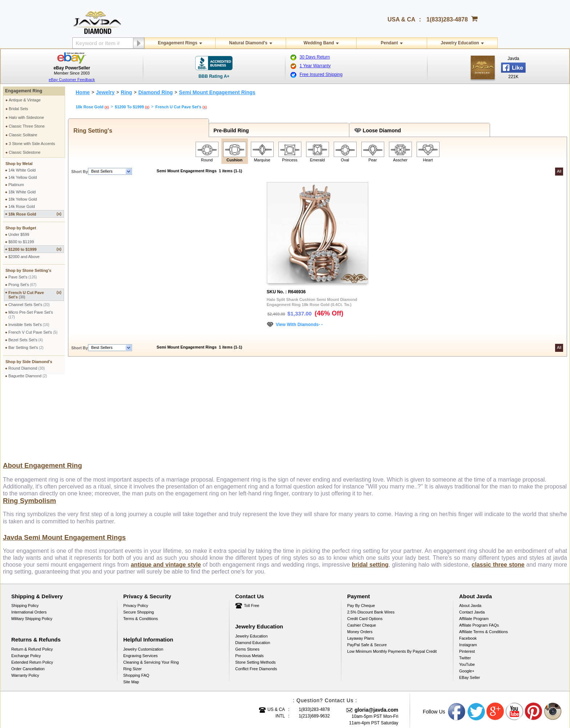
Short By (80, 172)
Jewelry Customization (143, 581)
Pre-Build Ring (230, 130)
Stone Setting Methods (255, 594)
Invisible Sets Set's (29, 325)
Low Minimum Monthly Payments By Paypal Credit (392, 583)
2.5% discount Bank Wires (371, 544)
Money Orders (360, 564)
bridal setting (370, 497)
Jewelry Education (460, 43)
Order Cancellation (28, 601)
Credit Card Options (365, 551)
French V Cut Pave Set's (33, 332)
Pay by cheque (361, 538)
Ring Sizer (133, 601)
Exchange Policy (26, 588)
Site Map (131, 614)
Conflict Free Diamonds (256, 601)
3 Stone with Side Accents (32, 144)
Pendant (389, 43)
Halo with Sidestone (26, 117)
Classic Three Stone (27, 126)
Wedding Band (319, 43)
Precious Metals (249, 588)
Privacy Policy (136, 538)
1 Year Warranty (315, 66)
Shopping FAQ (136, 607)
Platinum (16, 185)
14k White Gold (22, 170)
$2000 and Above (24, 257)
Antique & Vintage (25, 100)
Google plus (495, 644)
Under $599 (19, 234)
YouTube (467, 596)
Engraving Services (141, 588)
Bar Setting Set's (26, 347)
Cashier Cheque (362, 557)
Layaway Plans (361, 570)
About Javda (470, 538)
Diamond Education (253, 575)
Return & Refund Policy (32, 581)
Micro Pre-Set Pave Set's (31, 315)
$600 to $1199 (21, 242)
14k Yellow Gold (23, 177)
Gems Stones (247, 581)
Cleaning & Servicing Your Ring (151, 594)
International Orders (29, 544)
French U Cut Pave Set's (35, 295)
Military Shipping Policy (32, 551)
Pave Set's (23, 277)
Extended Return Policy (32, 594)
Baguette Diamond (28, 376)
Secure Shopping (139, 544)
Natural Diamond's (248, 43)
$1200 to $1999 (35, 249)
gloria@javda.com (376, 642)
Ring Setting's (91, 131)
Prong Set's (22, 285)
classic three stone (498, 497)
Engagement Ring (24, 91)
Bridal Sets (18, 109)
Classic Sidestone (25, 152)
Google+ (467, 603)
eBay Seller (469, 610)
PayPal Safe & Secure (367, 577)
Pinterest (467, 583)
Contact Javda (472, 544)
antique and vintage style (166, 497)
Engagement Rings (178, 43)
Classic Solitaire (23, 135)
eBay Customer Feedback (72, 80)
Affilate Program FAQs (479, 557)
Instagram (468, 577)
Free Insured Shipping (321, 75)
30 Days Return (315, 57)
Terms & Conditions (141, 551)
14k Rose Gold (22, 206)
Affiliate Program (474, 551)
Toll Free (252, 538)
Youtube (515, 644)
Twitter (465, 590)
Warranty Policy (25, 607)
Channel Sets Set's (29, 305)
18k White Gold (22, 192)
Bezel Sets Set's (26, 340)
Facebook (468, 570)
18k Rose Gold (35, 214)
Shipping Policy (25, 538)
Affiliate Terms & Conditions (483, 564)
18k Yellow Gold (23, 199)
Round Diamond (27, 368)
